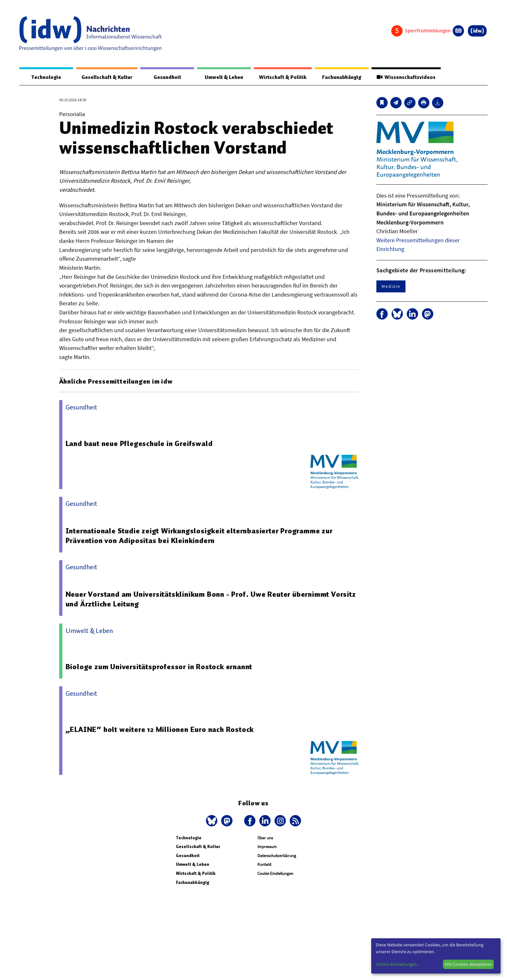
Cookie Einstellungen (275, 873)
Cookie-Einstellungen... (398, 964)
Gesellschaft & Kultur (107, 77)
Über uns (265, 838)
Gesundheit (167, 77)
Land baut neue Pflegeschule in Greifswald (139, 443)
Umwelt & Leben (224, 77)
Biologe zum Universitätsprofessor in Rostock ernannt (159, 667)
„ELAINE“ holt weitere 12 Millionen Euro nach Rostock (160, 729)
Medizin (391, 286)
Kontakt (264, 864)
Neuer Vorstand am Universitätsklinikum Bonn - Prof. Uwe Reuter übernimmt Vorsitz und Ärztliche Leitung (211, 599)
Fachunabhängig (342, 77)
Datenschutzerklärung (277, 856)
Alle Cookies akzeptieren (468, 964)
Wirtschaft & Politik (283, 77)
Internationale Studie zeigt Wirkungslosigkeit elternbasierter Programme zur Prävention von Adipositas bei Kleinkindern (199, 536)
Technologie (46, 77)
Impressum (267, 847)
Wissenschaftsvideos (406, 77)
